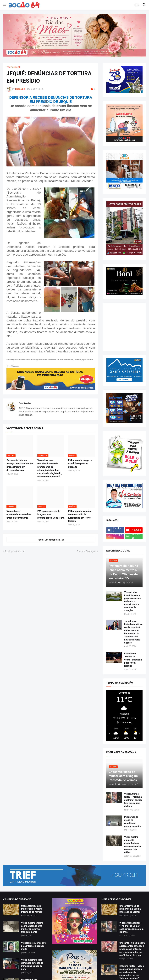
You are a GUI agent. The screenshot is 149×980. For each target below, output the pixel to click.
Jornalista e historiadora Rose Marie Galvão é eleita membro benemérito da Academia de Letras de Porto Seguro (133, 632)
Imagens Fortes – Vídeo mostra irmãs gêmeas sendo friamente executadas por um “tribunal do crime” (132, 972)
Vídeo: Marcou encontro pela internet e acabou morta (33, 946)
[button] (4, 5)
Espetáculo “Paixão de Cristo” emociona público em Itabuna (133, 660)
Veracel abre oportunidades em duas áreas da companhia (19, 514)
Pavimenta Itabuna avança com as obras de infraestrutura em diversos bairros (20, 465)
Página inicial (13, 67)
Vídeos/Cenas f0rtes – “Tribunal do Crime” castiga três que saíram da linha (133, 800)
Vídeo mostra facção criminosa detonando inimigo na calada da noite (32, 964)
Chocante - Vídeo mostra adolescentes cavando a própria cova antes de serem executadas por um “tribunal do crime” (132, 949)
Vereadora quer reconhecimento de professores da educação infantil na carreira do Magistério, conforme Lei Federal (50, 468)
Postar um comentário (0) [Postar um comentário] (51, 540)
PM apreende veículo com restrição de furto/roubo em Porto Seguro (79, 516)
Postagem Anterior (15, 551)
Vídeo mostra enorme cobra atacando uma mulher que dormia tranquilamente (32, 927)
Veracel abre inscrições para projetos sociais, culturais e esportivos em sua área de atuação (133, 601)
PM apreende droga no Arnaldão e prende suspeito (80, 464)
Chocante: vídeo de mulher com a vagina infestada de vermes (32, 909)
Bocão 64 (25, 403)
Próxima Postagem (87, 551)
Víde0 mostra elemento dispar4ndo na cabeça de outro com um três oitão (132, 845)
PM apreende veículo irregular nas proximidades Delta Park (51, 514)
